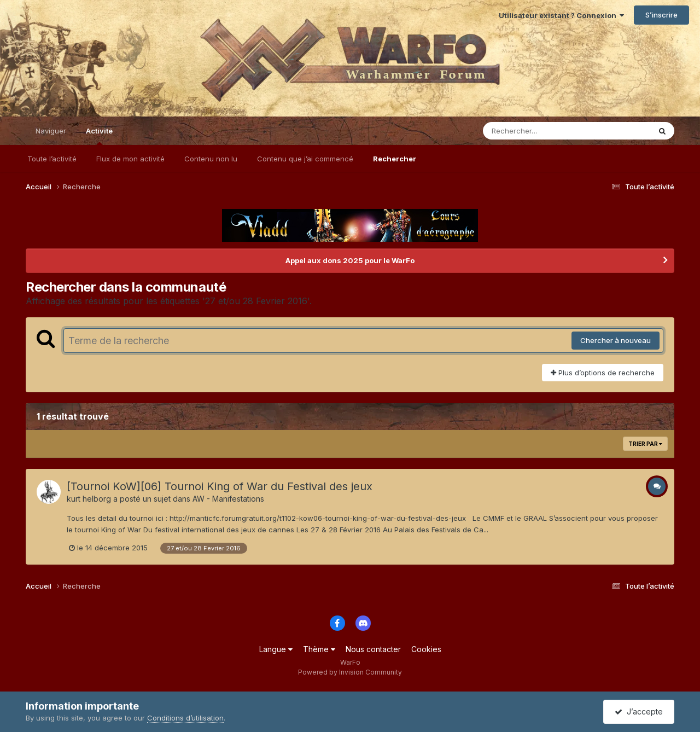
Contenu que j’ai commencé (305, 159)
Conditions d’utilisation (185, 718)
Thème (319, 649)
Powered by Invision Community (350, 672)
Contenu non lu (211, 159)
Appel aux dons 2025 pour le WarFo (350, 260)
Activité (99, 136)
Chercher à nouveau (616, 340)
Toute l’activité (52, 159)
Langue (276, 649)
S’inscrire (661, 15)
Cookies (426, 649)
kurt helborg (89, 499)
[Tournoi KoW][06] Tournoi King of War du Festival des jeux (220, 486)
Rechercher (395, 159)
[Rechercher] (535, 131)
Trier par (645, 444)
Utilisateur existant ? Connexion (561, 15)
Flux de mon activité (130, 159)
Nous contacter (373, 649)
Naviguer (51, 131)
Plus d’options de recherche (603, 373)
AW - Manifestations (228, 499)
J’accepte (639, 711)
